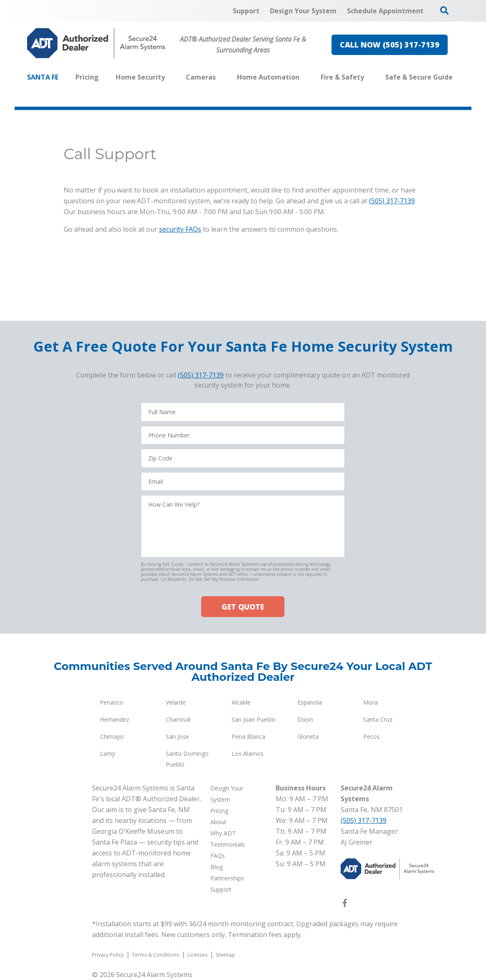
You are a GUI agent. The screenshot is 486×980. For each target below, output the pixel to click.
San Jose (177, 736)
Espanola (310, 702)
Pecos (371, 736)
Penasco (112, 702)
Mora (370, 702)
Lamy (107, 754)
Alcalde (241, 702)
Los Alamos (248, 754)
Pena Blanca (248, 736)
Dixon (305, 719)
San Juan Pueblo (253, 719)
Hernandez (115, 719)
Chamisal (178, 719)
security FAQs (180, 229)
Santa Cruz (378, 719)
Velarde (176, 702)
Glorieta (308, 736)
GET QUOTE (243, 607)
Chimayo (112, 736)
